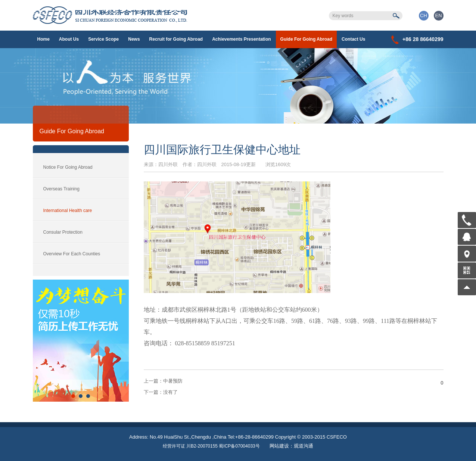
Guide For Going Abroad (307, 39)
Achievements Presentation (241, 39)
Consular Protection (63, 232)
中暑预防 (163, 381)
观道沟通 (304, 446)
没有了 (161, 392)
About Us (69, 39)
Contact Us (353, 39)
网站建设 (279, 446)
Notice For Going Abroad (68, 167)
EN (438, 15)
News (134, 39)
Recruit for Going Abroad (176, 39)
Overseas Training (61, 189)
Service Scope (103, 39)
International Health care (68, 211)
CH (424, 15)
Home (43, 39)
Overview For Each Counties (72, 254)
